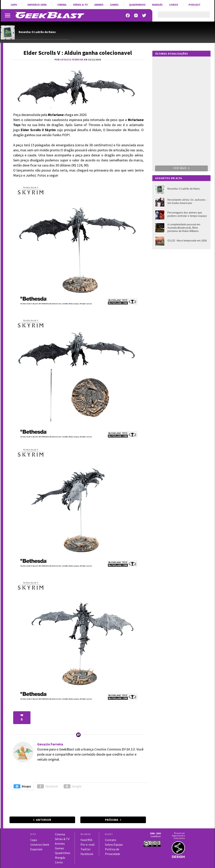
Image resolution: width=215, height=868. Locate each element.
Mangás (157, 5)
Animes (99, 5)
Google (73, 786)
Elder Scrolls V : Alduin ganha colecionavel (78, 53)
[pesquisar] (180, 17)
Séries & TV (80, 5)
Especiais (36, 849)
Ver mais (181, 168)
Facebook (47, 786)
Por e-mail (88, 844)
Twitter (86, 849)
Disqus (22, 786)
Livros (174, 5)
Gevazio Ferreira (50, 744)
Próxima (112, 820)
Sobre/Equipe (114, 844)
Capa (14, 5)
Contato (111, 840)
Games (114, 5)
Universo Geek (37, 5)
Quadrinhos (137, 5)
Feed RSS (86, 840)
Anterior (44, 820)
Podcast (195, 5)
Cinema (62, 5)
